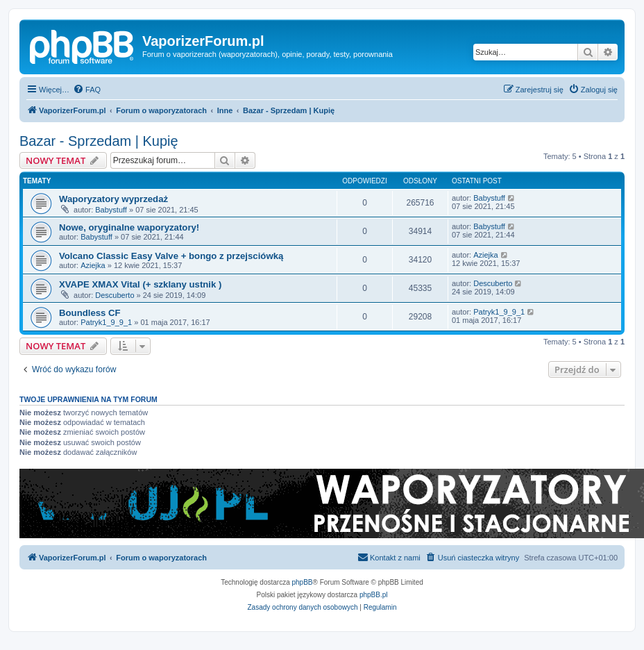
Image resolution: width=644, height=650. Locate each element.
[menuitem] (87, 90)
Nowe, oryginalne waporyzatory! (129, 227)
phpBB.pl (374, 595)
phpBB (303, 582)
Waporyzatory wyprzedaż (113, 199)
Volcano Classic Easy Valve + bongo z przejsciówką (171, 256)
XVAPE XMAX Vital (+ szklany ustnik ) (140, 284)
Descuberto (115, 295)
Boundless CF (90, 313)
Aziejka (93, 265)
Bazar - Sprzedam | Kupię (99, 141)
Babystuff (111, 210)
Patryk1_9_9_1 (106, 322)
